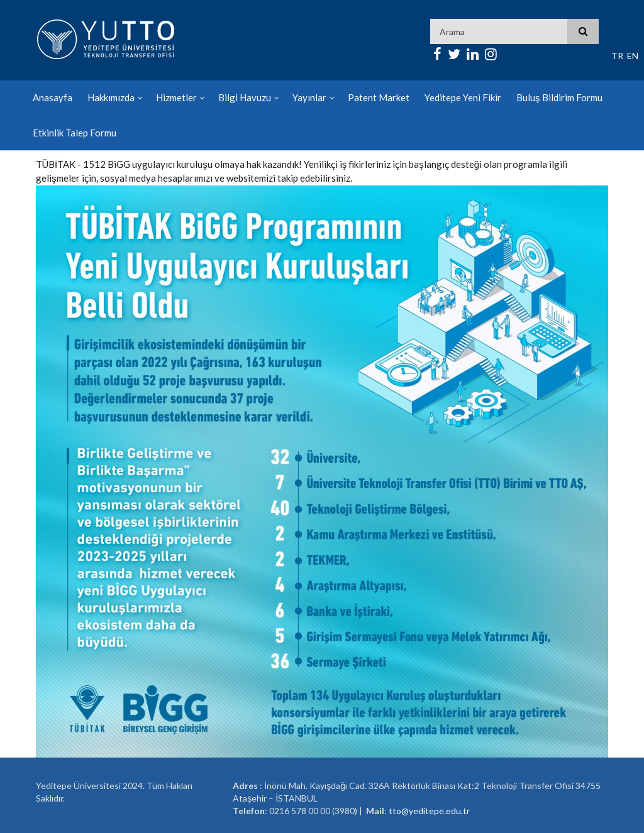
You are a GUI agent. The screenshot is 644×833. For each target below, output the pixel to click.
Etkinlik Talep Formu (75, 133)
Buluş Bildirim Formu (559, 97)
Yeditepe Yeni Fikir (463, 97)
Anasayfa (53, 97)
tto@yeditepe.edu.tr (429, 811)
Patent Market (379, 97)
